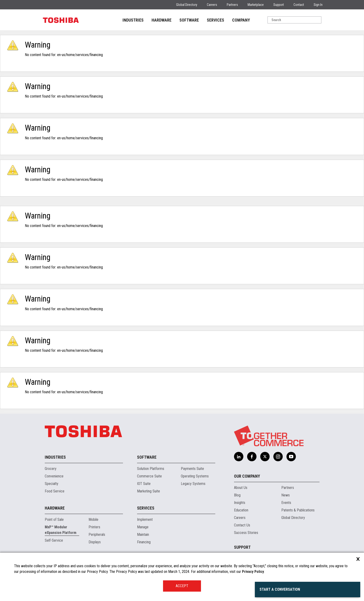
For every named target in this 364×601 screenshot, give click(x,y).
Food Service (55, 491)
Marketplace (256, 5)
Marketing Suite (149, 491)
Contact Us (242, 525)
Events (286, 503)
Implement (145, 520)
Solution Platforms (151, 469)
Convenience (54, 476)
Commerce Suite (149, 476)
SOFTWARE (189, 20)
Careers (212, 5)
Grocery (51, 469)
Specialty (52, 484)
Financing (144, 542)
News (286, 495)
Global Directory (187, 5)
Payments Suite (192, 469)
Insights (240, 503)
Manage (143, 527)
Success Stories (246, 533)
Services (146, 508)
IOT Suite (144, 484)
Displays (95, 542)
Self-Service (54, 540)
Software (147, 457)
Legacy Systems (193, 484)
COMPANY (241, 20)
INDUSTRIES (133, 20)
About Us (241, 488)
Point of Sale (54, 520)
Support (279, 5)
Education (241, 510)
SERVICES (215, 20)
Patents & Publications (298, 510)
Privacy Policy (253, 572)
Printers (94, 527)
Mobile (93, 520)
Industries (55, 457)
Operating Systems (195, 476)
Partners (232, 5)
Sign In (318, 5)
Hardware (55, 508)
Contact (299, 5)
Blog (237, 495)
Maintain (143, 535)
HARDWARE (162, 20)
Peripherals (97, 535)
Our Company (247, 476)
